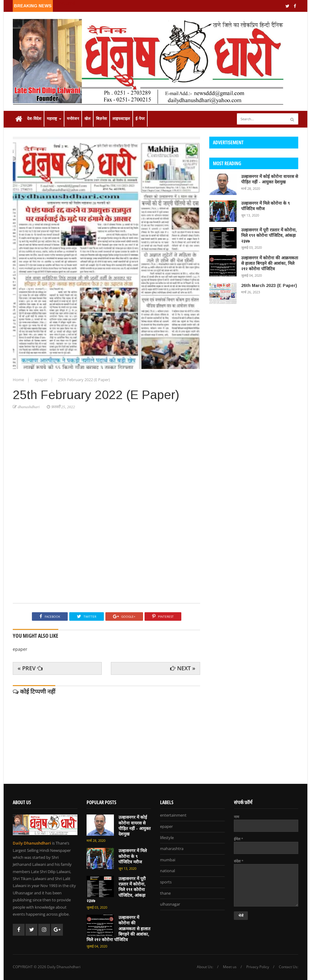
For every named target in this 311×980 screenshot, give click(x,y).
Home (19, 380)
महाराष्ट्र (54, 119)
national (167, 871)
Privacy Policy (258, 967)
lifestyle (167, 838)
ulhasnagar (170, 904)
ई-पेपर (140, 119)
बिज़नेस (101, 119)
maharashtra (172, 849)
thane (165, 893)
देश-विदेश (34, 119)
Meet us (230, 967)
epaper (41, 380)
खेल (87, 119)
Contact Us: (289, 967)
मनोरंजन (73, 119)
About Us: (205, 967)
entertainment (173, 815)
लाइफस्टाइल (121, 119)
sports (166, 882)
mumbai (168, 860)
